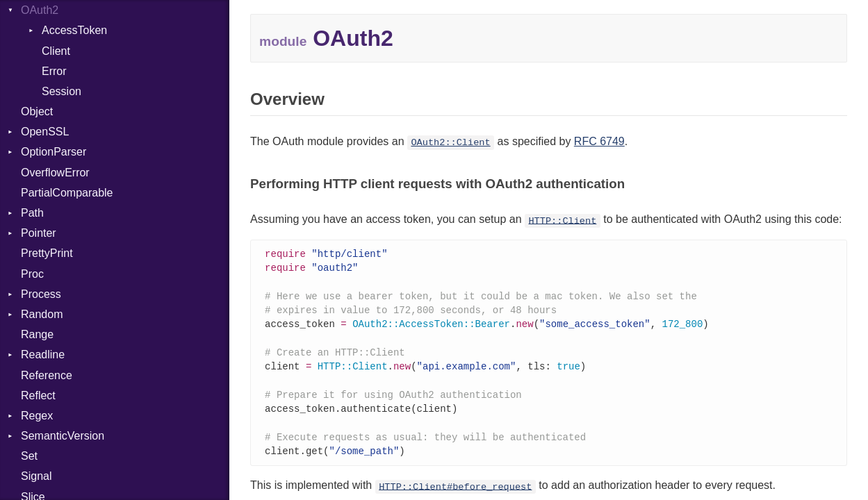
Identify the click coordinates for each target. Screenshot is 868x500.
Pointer (39, 233)
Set (29, 456)
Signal (36, 476)
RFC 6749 (599, 141)
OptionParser (54, 152)
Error (54, 71)
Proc (32, 274)
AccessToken (74, 30)
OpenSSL (45, 132)
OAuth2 (40, 10)
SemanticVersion (63, 436)
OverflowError (55, 173)
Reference (47, 375)
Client (56, 51)
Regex (37, 416)
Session (62, 91)
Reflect (38, 395)
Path (32, 213)
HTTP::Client (562, 220)
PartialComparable (67, 193)
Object (37, 111)
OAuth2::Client (450, 143)
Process (41, 294)
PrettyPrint (47, 253)
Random (42, 314)
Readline (43, 355)
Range (37, 334)
